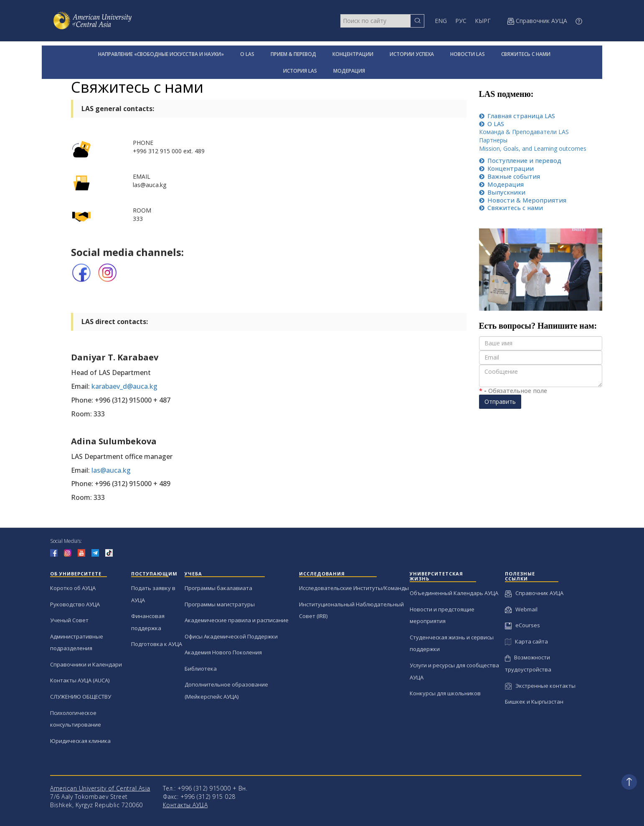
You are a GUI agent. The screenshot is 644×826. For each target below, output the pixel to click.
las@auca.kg (111, 470)
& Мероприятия (523, 200)
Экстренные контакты (540, 686)
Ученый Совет (69, 620)
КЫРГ (483, 21)
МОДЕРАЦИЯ (349, 71)
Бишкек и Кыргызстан (534, 702)
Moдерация (501, 184)
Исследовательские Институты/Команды (354, 588)
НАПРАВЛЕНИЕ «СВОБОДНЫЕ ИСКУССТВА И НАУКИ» (161, 54)
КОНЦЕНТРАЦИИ (353, 54)
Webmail (521, 609)
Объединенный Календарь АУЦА (454, 593)
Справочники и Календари (86, 664)
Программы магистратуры (220, 604)
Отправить (500, 402)
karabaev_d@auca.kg (124, 386)
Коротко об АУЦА (73, 588)
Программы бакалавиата (218, 588)
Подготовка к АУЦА (157, 644)
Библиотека (201, 669)
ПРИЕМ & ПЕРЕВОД (293, 54)
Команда (492, 132)
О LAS (247, 54)
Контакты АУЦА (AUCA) (80, 680)
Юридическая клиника (80, 741)
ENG (441, 21)
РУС (461, 21)
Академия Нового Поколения (223, 652)
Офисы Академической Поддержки (231, 636)
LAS (517, 116)
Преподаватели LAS (540, 132)
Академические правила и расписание (237, 620)
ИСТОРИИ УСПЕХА (412, 54)
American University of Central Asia (100, 788)
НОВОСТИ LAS (468, 54)
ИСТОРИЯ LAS (300, 71)
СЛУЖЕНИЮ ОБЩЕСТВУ (81, 697)
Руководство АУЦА (75, 604)
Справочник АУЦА (534, 593)
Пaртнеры (493, 140)
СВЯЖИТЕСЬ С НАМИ (526, 54)
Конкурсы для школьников (445, 693)
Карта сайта (526, 641)
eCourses (522, 625)
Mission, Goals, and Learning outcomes (533, 148)
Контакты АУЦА (185, 805)
